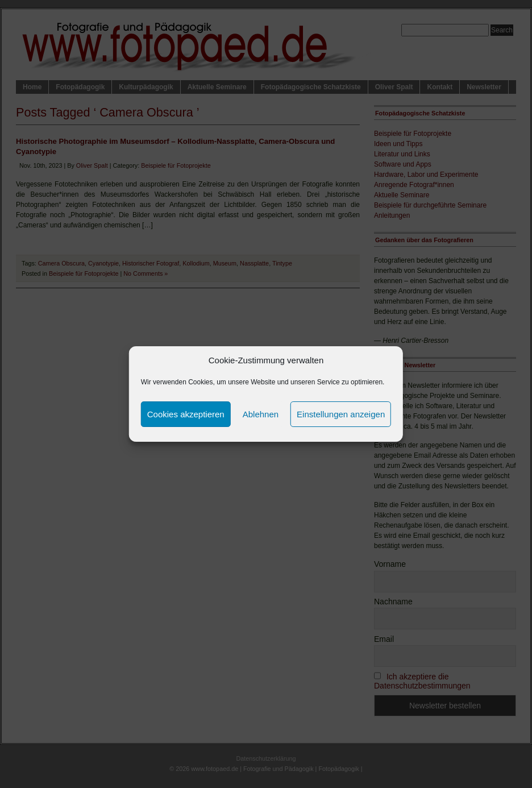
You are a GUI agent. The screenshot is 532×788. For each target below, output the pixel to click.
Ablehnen (261, 414)
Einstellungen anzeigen (341, 414)
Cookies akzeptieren (186, 414)
